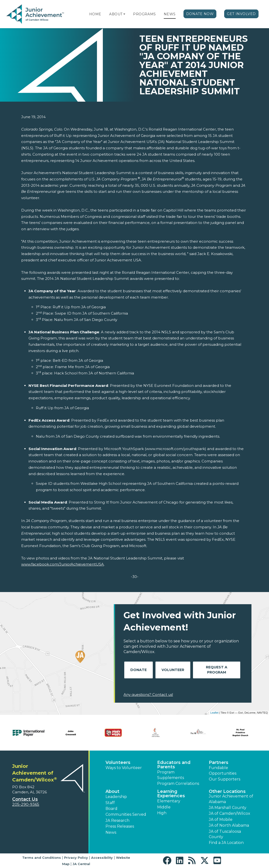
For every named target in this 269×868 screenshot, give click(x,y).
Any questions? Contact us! (148, 695)
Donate (139, 670)
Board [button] (111, 809)
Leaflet (214, 713)
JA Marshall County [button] (228, 808)
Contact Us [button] (25, 799)
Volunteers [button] (118, 762)
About (116, 14)
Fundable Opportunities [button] (223, 770)
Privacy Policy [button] (76, 858)
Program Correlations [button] (178, 784)
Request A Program (217, 670)
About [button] (112, 791)
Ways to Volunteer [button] (124, 768)
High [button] (162, 813)
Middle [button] (164, 807)
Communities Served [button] (126, 814)
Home (95, 14)
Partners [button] (219, 762)
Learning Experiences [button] (171, 794)
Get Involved (241, 14)
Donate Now (200, 14)
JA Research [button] (117, 820)
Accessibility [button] (102, 858)
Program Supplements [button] (171, 775)
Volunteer (173, 670)
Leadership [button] (116, 797)
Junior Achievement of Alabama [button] (231, 799)
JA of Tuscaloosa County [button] (225, 834)
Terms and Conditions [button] (42, 858)
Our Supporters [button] (225, 779)
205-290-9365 (26, 804)
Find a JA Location (226, 843)
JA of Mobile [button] (221, 819)
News (170, 14)
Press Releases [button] (120, 826)
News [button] (111, 832)
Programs (144, 14)
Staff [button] (110, 803)
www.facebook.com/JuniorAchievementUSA (63, 564)
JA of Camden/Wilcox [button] (230, 813)
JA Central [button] (81, 864)
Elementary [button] (169, 801)
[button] (124, 14)
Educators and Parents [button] (174, 765)
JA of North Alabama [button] (229, 825)
